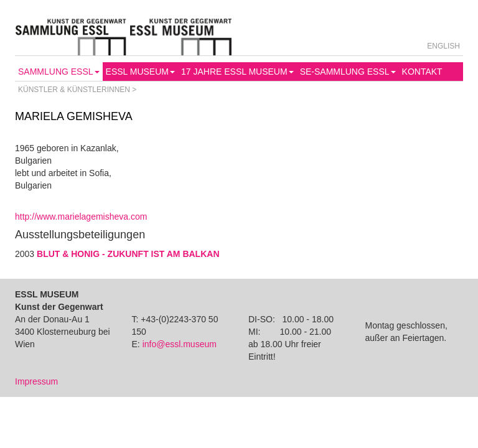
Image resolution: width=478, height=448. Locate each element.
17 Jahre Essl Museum (237, 72)
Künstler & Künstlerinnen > (77, 90)
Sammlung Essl (59, 72)
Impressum (36, 381)
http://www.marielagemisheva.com (81, 217)
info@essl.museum (180, 344)
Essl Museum (140, 72)
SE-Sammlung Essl (348, 72)
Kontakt (422, 72)
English (443, 46)
